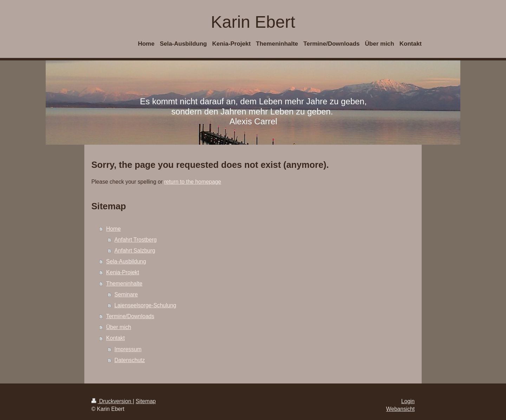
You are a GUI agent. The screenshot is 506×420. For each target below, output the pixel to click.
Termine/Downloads (130, 316)
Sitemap (146, 401)
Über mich (119, 327)
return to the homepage (193, 182)
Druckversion (112, 401)
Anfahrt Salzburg (135, 251)
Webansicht (400, 409)
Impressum (128, 349)
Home (113, 229)
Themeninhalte (124, 284)
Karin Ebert (253, 22)
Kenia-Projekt (123, 272)
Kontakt (115, 338)
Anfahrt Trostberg (136, 240)
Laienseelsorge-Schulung (145, 305)
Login (408, 401)
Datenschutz (130, 360)
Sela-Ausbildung (126, 261)
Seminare (126, 294)
